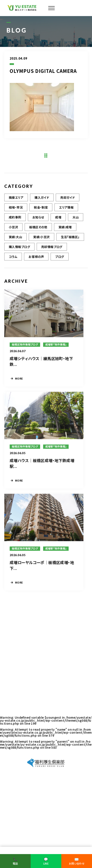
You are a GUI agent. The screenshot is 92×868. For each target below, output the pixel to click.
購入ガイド (42, 198)
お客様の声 (36, 257)
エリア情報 (66, 208)
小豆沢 (13, 228)
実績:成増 (65, 228)
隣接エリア (16, 198)
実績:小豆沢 (41, 238)
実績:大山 (15, 238)
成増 (58, 218)
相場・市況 (16, 208)
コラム (13, 257)
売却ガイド (68, 198)
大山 (76, 218)
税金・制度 (41, 208)
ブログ (60, 257)
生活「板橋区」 (70, 238)
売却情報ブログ (52, 247)
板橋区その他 (38, 228)
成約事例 (15, 218)
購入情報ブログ (19, 247)
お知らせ (38, 218)
